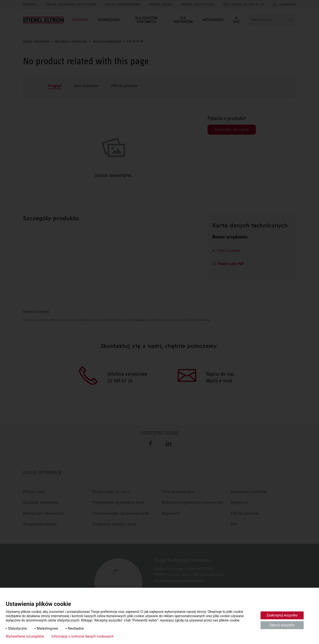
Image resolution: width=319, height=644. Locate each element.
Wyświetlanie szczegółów (25, 636)
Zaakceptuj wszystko (282, 615)
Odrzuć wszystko (282, 625)
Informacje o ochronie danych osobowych (83, 636)
